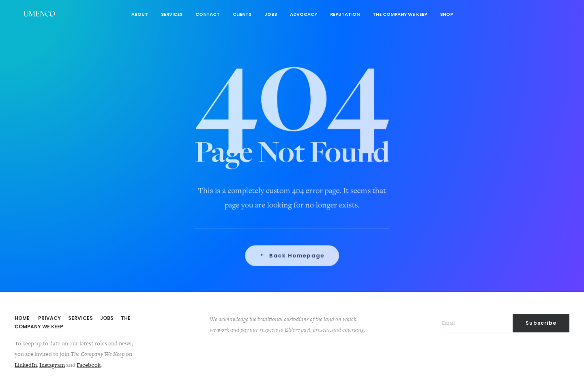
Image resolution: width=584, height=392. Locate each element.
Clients (242, 14)
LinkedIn (26, 365)
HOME (22, 318)
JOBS (107, 318)
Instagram (52, 365)
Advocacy (304, 14)
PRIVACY (49, 318)
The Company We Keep (400, 14)
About (140, 14)
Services (172, 14)
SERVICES (81, 318)
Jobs (271, 14)
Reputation (345, 14)
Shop (447, 14)
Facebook (89, 365)
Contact (208, 14)
